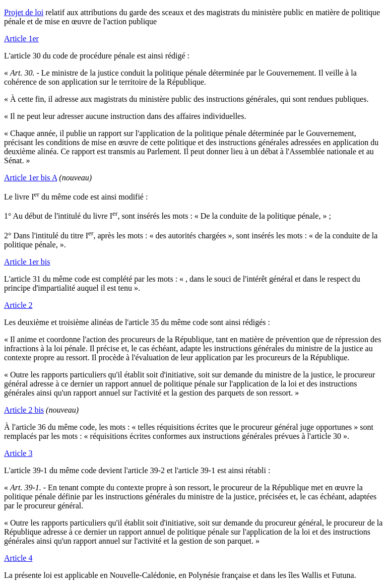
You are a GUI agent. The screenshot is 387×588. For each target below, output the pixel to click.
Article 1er (21, 39)
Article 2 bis (24, 410)
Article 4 (18, 558)
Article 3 (18, 453)
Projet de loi (24, 12)
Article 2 (18, 305)
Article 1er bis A (30, 178)
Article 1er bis (27, 262)
